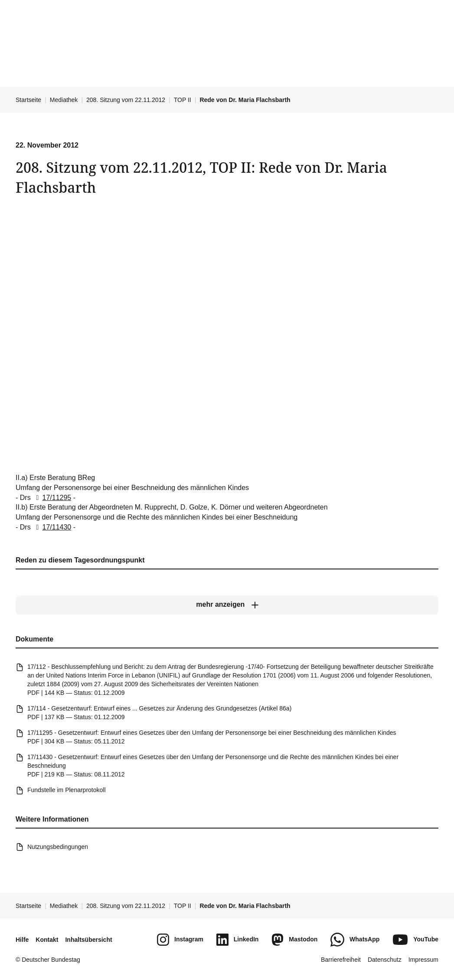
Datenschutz (385, 960)
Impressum (423, 960)
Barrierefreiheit (341, 960)
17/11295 (52, 497)
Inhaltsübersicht (88, 940)
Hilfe (22, 940)
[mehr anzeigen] (227, 605)
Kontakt (47, 940)
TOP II (183, 100)
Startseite (28, 100)
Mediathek (64, 100)
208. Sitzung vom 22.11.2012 (126, 100)
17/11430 (52, 527)
